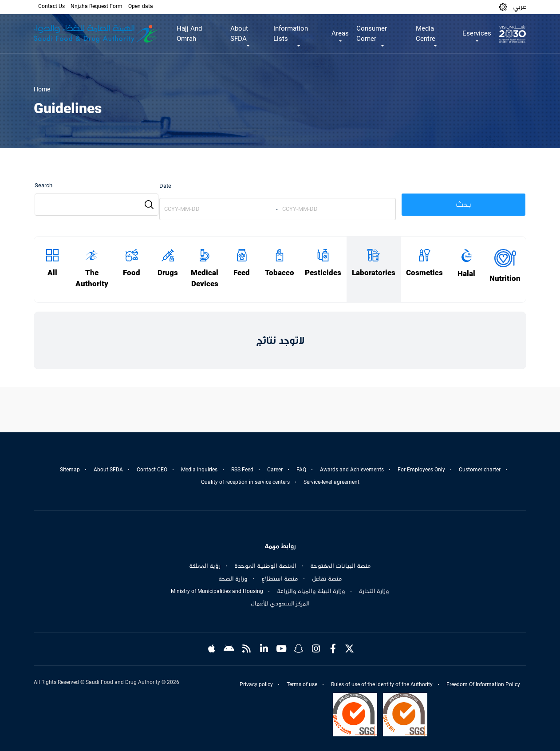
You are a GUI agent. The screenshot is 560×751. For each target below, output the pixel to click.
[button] (503, 7)
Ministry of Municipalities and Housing (217, 591)
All (52, 273)
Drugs (168, 273)
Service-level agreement (331, 482)
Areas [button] (340, 33)
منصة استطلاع (280, 579)
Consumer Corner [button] (372, 34)
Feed (242, 273)
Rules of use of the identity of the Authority (382, 684)
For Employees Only (421, 470)
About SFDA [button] (239, 34)
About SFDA (108, 470)
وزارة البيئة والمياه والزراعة (311, 591)
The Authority (92, 278)
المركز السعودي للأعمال (280, 604)
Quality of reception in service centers (245, 482)
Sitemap (70, 470)
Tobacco (280, 273)
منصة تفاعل (327, 579)
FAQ (301, 470)
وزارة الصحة (233, 579)
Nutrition (505, 279)
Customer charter (480, 470)
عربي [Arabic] (520, 7)
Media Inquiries (199, 470)
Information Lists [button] (291, 34)
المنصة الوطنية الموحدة (265, 566)
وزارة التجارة (374, 591)
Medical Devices (205, 278)
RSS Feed (242, 470)
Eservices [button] (477, 33)
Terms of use (302, 684)
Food (132, 273)
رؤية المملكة (205, 566)
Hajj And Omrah (189, 34)
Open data (141, 6)
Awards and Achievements (352, 470)
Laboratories (374, 273)
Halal (466, 274)
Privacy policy (256, 684)
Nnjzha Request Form (97, 6)
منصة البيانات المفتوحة (341, 566)
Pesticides (323, 273)
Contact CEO (152, 470)
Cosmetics (424, 273)
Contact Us (51, 6)
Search (43, 185)
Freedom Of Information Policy (483, 684)
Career (275, 470)
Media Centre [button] (426, 34)
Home (42, 89)
